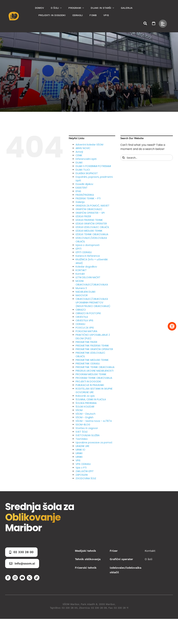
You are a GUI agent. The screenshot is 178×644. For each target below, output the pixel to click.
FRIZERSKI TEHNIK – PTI (88, 198)
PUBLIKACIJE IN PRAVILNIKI (90, 385)
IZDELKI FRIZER (83, 216)
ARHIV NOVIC (83, 148)
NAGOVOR (82, 295)
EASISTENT (82, 188)
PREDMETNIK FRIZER (86, 342)
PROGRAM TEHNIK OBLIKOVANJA (94, 378)
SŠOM (79, 410)
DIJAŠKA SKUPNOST (87, 173)
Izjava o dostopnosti (88, 245)
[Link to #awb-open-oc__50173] (145, 23)
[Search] (123, 158)
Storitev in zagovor (87, 428)
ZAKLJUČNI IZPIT (85, 471)
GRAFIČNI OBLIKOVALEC (89, 209)
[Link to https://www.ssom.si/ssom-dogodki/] (154, 23)
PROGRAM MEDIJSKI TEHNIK (91, 374)
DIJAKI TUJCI (83, 170)
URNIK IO (80, 450)
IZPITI (79, 249)
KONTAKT (81, 270)
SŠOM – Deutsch (86, 414)
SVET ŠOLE (82, 432)
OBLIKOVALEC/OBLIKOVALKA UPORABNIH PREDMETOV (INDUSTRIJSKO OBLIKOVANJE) (93, 303)
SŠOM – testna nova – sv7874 (94, 421)
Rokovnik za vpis (85, 396)
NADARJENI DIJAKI (85, 292)
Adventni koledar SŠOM (89, 145)
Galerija (80, 202)
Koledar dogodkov (86, 267)
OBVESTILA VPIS (84, 320)
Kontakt (80, 274)
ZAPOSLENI (82, 475)
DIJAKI (79, 163)
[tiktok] (37, 578)
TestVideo (82, 439)
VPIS (78, 460)
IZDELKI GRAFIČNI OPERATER (91, 224)
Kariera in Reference (88, 256)
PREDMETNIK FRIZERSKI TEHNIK (92, 346)
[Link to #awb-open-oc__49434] (163, 24)
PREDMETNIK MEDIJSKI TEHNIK (92, 360)
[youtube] (22, 578)
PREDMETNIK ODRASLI (88, 364)
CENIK (79, 155)
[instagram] (15, 578)
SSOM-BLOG (83, 425)
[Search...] (147, 158)
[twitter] (29, 578)
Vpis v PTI (81, 468)
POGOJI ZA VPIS (85, 328)
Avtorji (79, 152)
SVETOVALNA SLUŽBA (88, 435)
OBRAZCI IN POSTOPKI (88, 313)
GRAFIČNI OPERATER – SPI (90, 213)
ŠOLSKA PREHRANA (86, 403)
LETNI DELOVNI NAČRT (88, 277)
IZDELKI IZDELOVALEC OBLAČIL (92, 227)
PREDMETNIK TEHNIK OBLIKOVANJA (95, 367)
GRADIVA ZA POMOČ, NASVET (93, 206)
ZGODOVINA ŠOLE (86, 478)
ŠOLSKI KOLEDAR (85, 407)
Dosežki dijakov (84, 184)
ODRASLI (80, 324)
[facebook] (8, 578)
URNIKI (79, 453)
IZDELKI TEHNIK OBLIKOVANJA (92, 234)
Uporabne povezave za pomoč (94, 442)
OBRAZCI (81, 310)
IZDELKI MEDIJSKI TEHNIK (89, 231)
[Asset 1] (14, 13)
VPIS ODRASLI (83, 464)
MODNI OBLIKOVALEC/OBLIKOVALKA (92, 283)
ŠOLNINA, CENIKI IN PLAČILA (91, 399)
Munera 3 (81, 288)
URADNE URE (82, 446)
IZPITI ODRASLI (84, 252)
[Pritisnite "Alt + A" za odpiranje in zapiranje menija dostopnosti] (172, 326)
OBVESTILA (82, 317)
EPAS (78, 191)
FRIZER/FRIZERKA (85, 195)
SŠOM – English (85, 417)
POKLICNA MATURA (86, 331)
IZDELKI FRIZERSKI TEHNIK (89, 220)
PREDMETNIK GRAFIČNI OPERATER (94, 349)
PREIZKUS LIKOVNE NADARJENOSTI (95, 371)
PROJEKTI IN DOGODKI (88, 381)
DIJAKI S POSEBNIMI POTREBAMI (93, 166)
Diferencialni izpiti (86, 159)
